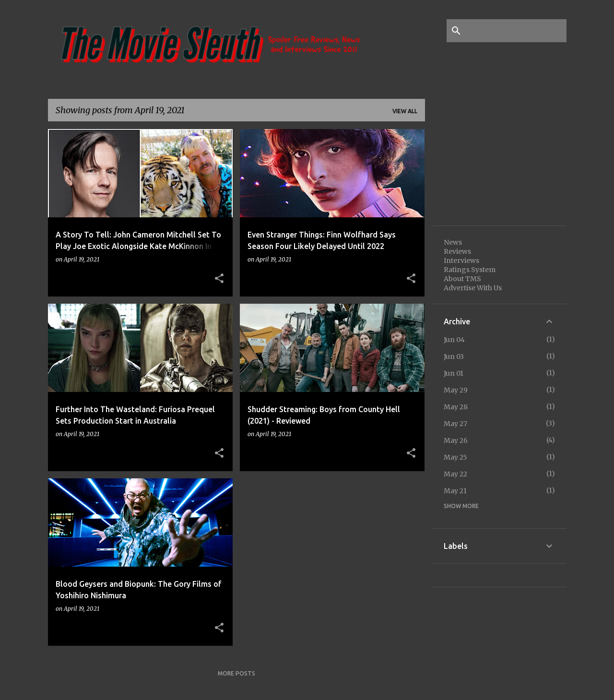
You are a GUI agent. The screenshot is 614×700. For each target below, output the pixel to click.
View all (405, 111)
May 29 (456, 390)
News (453, 242)
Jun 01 (454, 373)
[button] (219, 279)
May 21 (455, 491)
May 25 (455, 457)
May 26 (456, 440)
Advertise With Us (473, 288)
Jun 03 (454, 356)
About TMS (462, 279)
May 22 (455, 474)
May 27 (455, 424)
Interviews (461, 261)
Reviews (457, 251)
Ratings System (470, 270)
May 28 (456, 407)
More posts (236, 673)
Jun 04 (454, 340)
